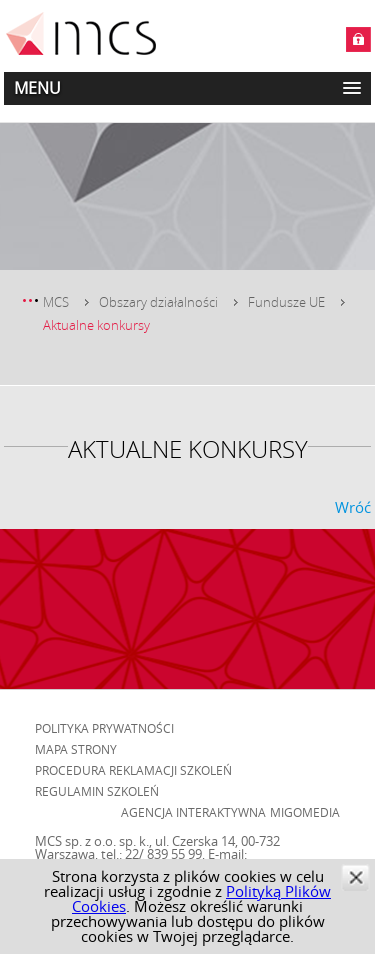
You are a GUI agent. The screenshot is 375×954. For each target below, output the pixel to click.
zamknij (355, 877)
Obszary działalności (158, 302)
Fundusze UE (286, 302)
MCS (56, 302)
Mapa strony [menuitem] (76, 749)
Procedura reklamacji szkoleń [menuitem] (133, 770)
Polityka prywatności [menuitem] (104, 728)
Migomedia (305, 812)
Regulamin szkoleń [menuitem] (97, 791)
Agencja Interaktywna (193, 812)
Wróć (353, 507)
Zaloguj (358, 39)
